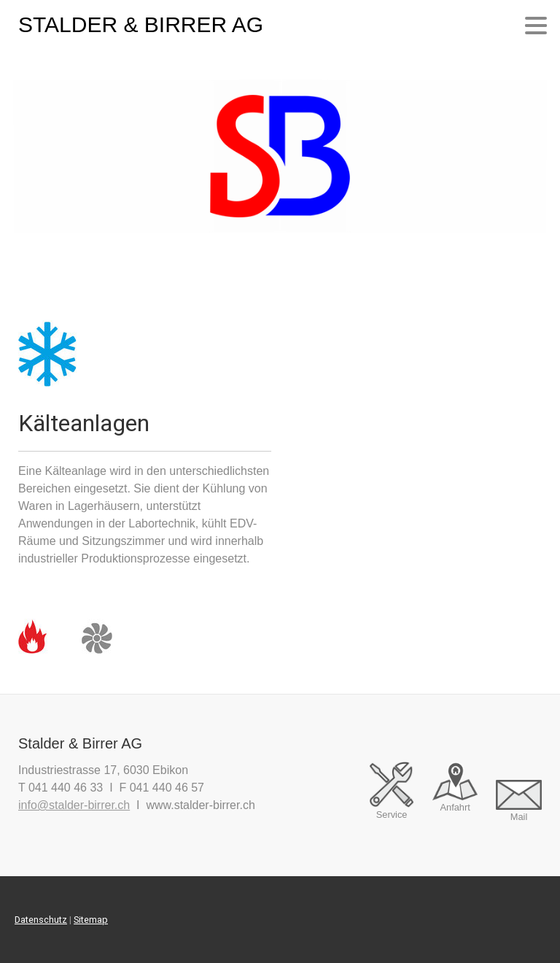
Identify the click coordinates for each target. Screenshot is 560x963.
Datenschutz (41, 920)
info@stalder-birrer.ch (74, 805)
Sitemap (91, 920)
